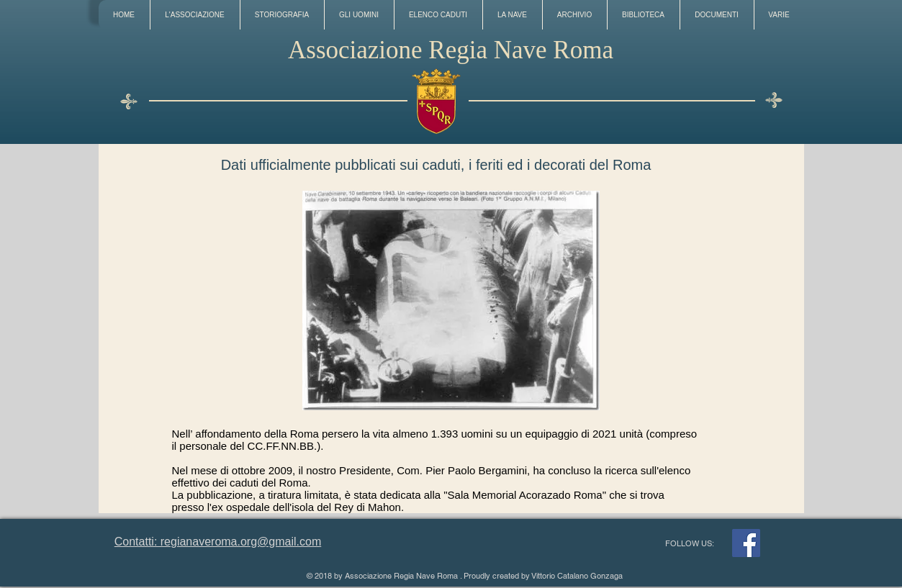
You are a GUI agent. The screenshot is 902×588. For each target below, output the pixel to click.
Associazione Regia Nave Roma (451, 50)
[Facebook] (746, 543)
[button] (195, 15)
